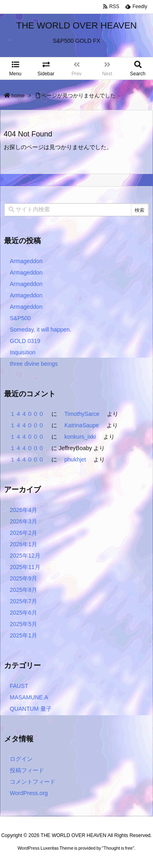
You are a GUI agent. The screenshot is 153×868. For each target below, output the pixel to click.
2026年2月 (23, 533)
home (18, 96)
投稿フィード (27, 770)
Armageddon (26, 261)
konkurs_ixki (80, 437)
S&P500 (20, 318)
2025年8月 (23, 590)
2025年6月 (23, 613)
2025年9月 (23, 578)
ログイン (21, 759)
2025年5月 (23, 624)
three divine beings (34, 364)
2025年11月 (25, 567)
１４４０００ (27, 414)
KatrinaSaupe (82, 425)
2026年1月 (23, 544)
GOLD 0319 (25, 341)
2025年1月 (23, 635)
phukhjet (75, 459)
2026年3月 (23, 521)
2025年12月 (25, 556)
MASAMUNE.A (29, 697)
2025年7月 (23, 601)
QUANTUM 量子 (31, 709)
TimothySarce (82, 414)
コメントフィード (33, 782)
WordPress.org (29, 793)
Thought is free (118, 856)
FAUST (19, 686)
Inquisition (23, 352)
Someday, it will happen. (41, 330)
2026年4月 (23, 510)
